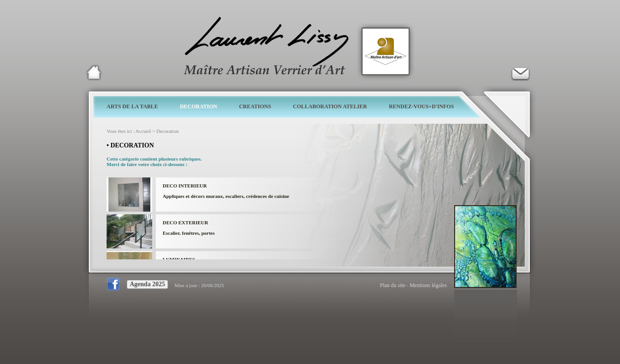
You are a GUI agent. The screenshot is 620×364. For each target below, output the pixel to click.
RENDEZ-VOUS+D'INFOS (422, 106)
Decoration (167, 131)
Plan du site (393, 285)
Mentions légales (428, 285)
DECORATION (199, 106)
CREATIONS (255, 106)
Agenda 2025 (147, 284)
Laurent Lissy (94, 72)
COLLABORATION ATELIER (330, 106)
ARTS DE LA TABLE (132, 106)
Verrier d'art (520, 72)
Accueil (143, 131)
